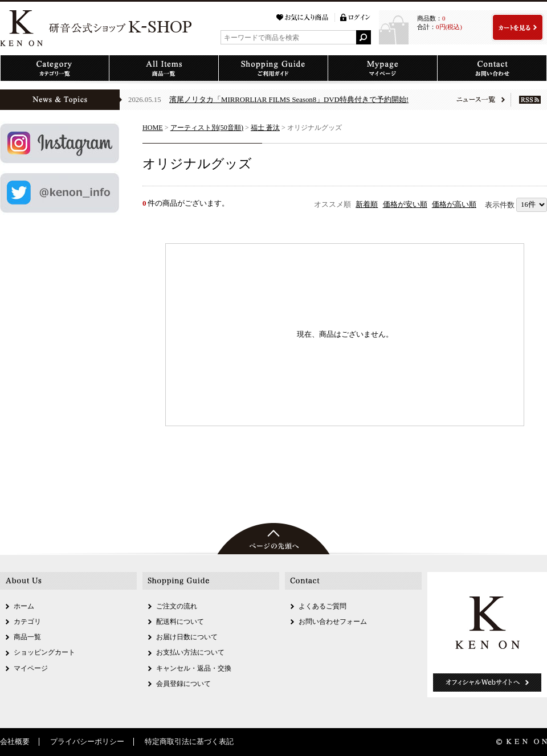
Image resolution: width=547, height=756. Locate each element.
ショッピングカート (44, 652)
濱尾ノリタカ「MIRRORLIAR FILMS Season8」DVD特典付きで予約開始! (289, 100)
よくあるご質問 (323, 606)
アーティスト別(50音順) (207, 128)
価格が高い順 (454, 205)
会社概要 (15, 742)
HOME (153, 128)
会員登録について (183, 684)
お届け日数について (187, 637)
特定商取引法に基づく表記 (189, 742)
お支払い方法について (190, 652)
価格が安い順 (405, 205)
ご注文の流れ (177, 606)
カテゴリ (27, 622)
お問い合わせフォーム (333, 622)
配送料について (180, 622)
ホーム (24, 606)
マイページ (31, 668)
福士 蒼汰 (265, 128)
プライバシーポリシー (87, 742)
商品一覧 (27, 637)
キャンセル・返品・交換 (194, 668)
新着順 (367, 205)
